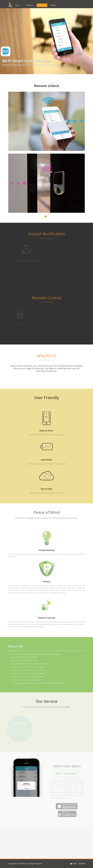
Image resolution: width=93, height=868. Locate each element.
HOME (73, 864)
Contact (53, 5)
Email (82, 864)
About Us (30, 5)
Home (17, 5)
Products (43, 5)
